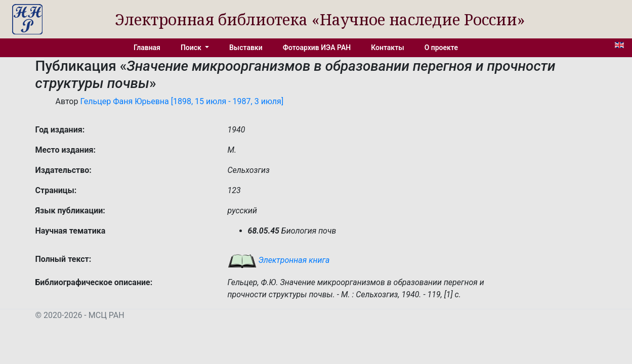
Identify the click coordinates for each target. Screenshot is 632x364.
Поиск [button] (192, 48)
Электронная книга (279, 260)
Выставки (246, 48)
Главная (147, 48)
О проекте (441, 48)
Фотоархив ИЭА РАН (317, 48)
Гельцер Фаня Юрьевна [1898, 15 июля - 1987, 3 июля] (182, 101)
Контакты (387, 48)
